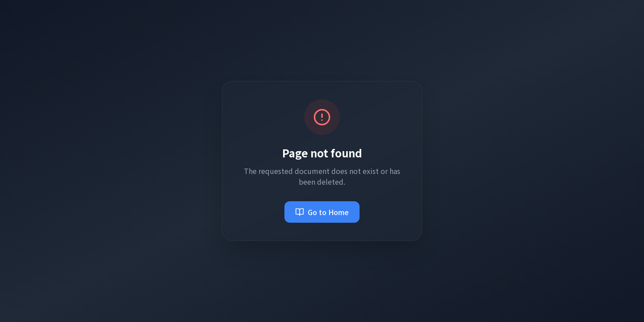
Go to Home (322, 212)
